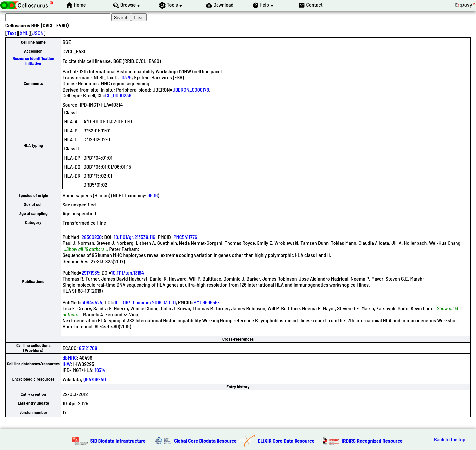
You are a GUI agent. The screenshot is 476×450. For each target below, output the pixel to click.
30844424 (92, 302)
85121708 (88, 348)
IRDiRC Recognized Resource (372, 441)
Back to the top (450, 439)
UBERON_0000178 (191, 89)
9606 (153, 195)
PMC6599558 (207, 302)
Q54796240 (95, 379)
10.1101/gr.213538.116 (135, 237)
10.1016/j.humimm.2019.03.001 (145, 302)
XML (24, 33)
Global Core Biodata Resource (205, 441)
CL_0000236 (119, 95)
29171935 (90, 272)
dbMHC (70, 358)
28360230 (92, 237)
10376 (126, 77)
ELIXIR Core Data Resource (286, 441)
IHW (67, 364)
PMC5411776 (185, 237)
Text (12, 33)
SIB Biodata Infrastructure (118, 441)
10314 (100, 370)
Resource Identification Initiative (33, 61)
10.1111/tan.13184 (127, 272)
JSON (38, 33)
